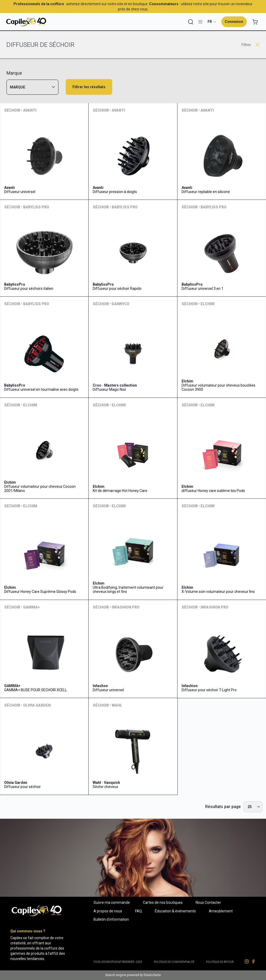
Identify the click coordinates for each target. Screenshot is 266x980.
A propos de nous (108, 911)
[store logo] (26, 22)
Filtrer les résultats (89, 87)
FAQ (138, 911)
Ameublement (221, 911)
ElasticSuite (152, 975)
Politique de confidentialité (174, 962)
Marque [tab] (18, 87)
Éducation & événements (175, 911)
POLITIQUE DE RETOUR (220, 962)
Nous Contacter (208, 902)
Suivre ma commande (112, 902)
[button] (212, 22)
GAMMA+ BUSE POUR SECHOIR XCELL (36, 690)
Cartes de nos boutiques (163, 902)
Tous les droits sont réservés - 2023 (118, 962)
